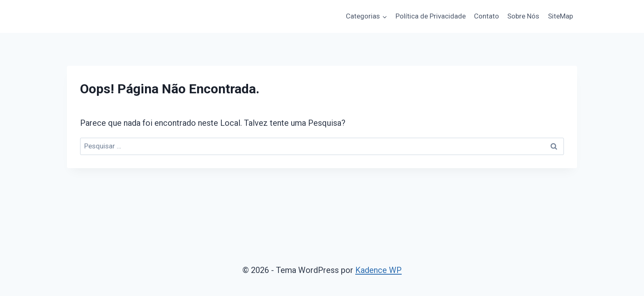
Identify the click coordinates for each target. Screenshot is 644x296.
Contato (486, 16)
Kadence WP (378, 270)
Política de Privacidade (431, 16)
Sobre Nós (523, 16)
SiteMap (560, 16)
